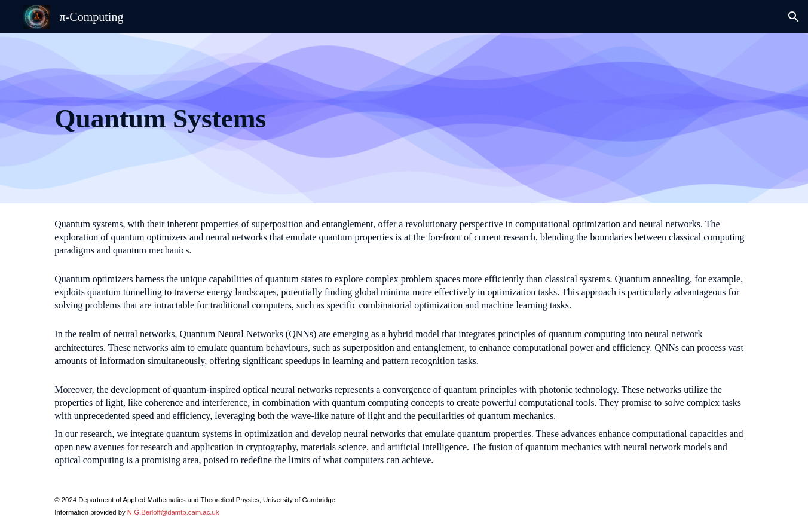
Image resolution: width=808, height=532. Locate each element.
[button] (794, 17)
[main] (284, 118)
